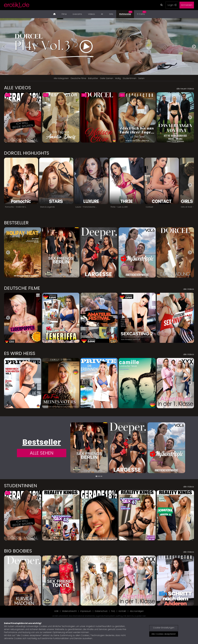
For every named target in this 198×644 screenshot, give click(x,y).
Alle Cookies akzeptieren (164, 634)
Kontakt (122, 611)
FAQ (113, 611)
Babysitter (93, 78)
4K (102, 14)
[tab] (96, 476)
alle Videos (189, 289)
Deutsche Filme (78, 78)
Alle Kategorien (61, 78)
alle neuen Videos (185, 89)
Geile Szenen (107, 78)
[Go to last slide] (8, 117)
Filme (64, 14)
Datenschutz (101, 611)
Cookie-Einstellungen (164, 628)
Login (172, 5)
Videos (91, 14)
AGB (56, 611)
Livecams (77, 14)
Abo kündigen (137, 611)
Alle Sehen (42, 453)
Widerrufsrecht (69, 611)
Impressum (86, 611)
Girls (111, 14)
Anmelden (187, 5)
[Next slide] (194, 47)
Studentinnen (129, 78)
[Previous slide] (4, 47)
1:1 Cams (142, 13)
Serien (141, 78)
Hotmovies (126, 13)
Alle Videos (17, 88)
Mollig (118, 78)
